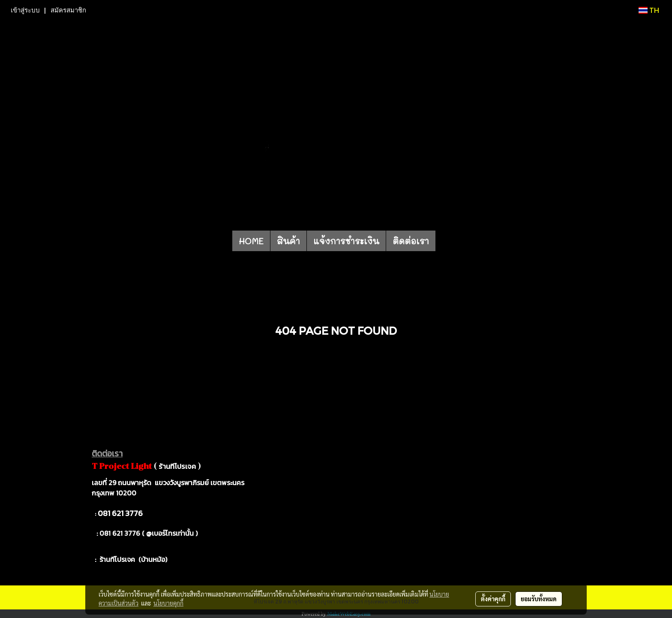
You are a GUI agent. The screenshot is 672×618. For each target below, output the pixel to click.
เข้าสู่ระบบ (25, 10)
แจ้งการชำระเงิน (346, 241)
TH (649, 10)
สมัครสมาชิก (68, 10)
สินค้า (288, 241)
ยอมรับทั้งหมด (539, 599)
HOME (251, 241)
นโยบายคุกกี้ (168, 603)
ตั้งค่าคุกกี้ (493, 599)
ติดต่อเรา (411, 241)
